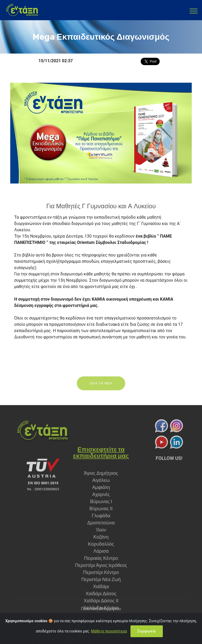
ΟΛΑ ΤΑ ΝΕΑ (101, 387)
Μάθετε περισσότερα (109, 636)
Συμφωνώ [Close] (147, 636)
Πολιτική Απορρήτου (101, 612)
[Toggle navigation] (194, 11)
